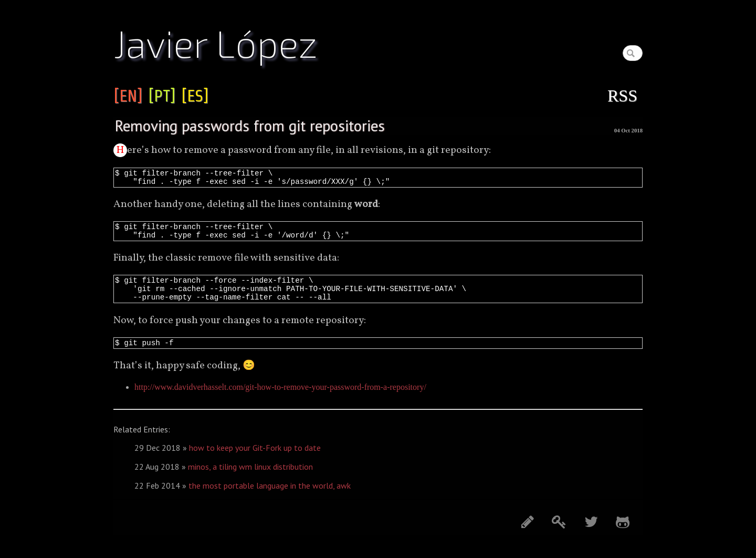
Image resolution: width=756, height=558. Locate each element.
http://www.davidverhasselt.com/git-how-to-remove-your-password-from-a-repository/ (280, 400)
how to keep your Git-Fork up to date (255, 460)
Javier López (216, 43)
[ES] (195, 95)
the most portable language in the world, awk (270, 498)
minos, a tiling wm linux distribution (250, 479)
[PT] (162, 95)
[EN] (128, 95)
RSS (622, 96)
